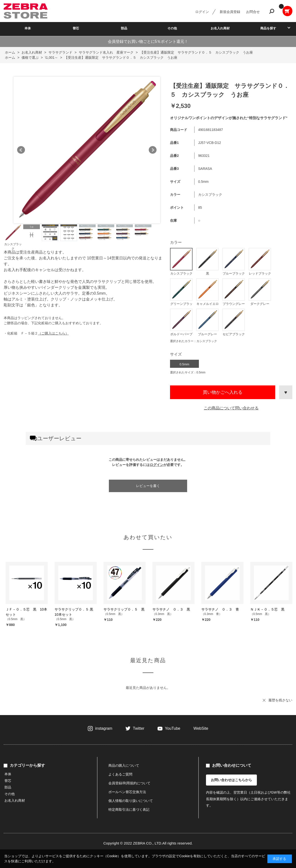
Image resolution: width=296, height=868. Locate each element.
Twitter (139, 728)
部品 (124, 28)
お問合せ (253, 12)
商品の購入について (124, 765)
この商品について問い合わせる (231, 408)
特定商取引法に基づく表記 (129, 810)
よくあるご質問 (120, 774)
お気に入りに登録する (286, 392)
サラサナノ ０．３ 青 (220, 609)
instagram (104, 728)
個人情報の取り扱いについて (131, 801)
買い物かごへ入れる (223, 392)
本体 (28, 28)
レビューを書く (148, 486)
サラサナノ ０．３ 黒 (171, 609)
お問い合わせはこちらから (231, 780)
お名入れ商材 (220, 28)
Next (153, 150)
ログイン (202, 12)
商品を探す (268, 28)
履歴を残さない (280, 700)
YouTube (173, 728)
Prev (21, 150)
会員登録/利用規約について (129, 783)
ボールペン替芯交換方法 (127, 792)
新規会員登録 (230, 12)
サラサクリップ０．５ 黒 (124, 609)
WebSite (201, 728)
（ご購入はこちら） (53, 333)
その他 (172, 28)
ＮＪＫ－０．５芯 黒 (267, 609)
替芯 (76, 28)
